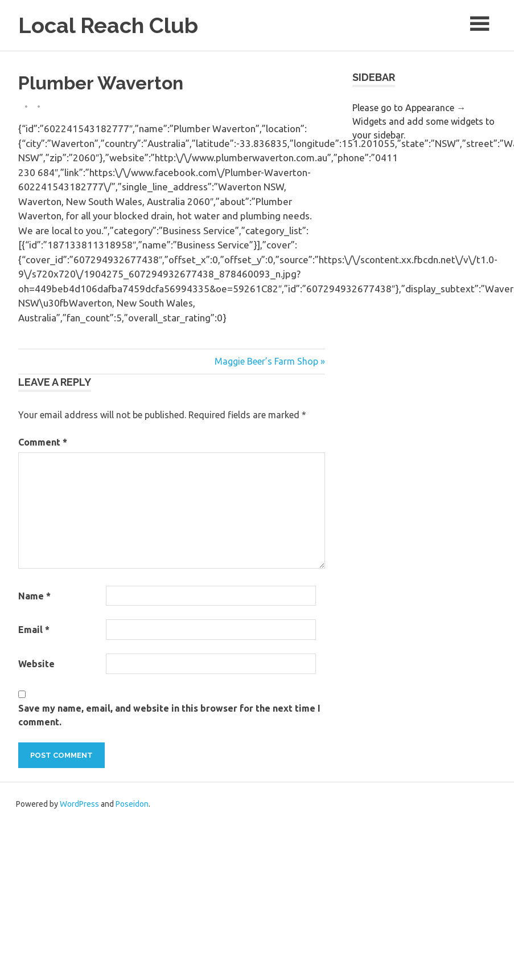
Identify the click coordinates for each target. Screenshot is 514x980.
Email (34, 630)
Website (36, 664)
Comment (43, 442)
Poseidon (132, 804)
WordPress (79, 804)
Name (34, 596)
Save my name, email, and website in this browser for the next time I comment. (169, 715)
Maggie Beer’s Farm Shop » (270, 361)
